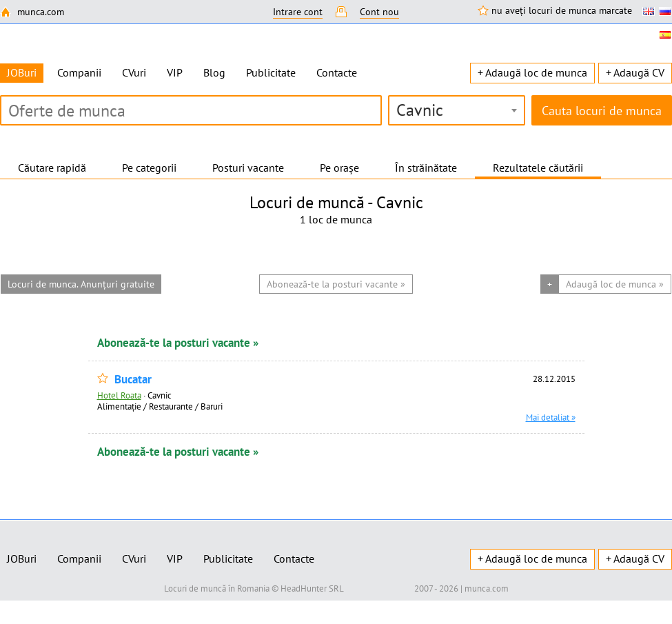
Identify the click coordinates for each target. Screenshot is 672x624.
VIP (175, 72)
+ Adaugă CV (635, 72)
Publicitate (271, 72)
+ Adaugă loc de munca (532, 72)
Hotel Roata (119, 395)
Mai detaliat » (551, 417)
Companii (79, 72)
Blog (214, 72)
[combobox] (457, 110)
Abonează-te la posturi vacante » (178, 343)
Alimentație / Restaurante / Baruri (160, 406)
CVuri (134, 72)
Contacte (337, 72)
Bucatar (133, 380)
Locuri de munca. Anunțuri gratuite (81, 284)
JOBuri (22, 558)
